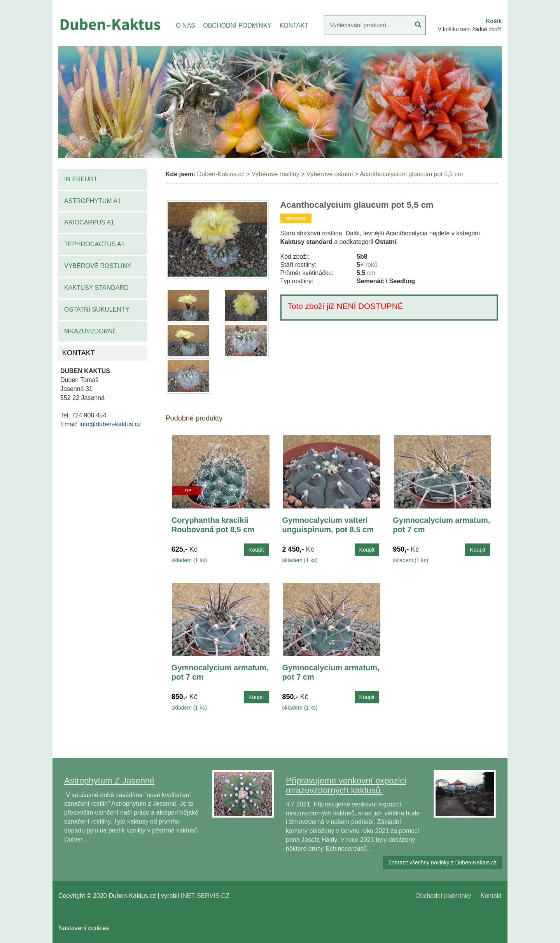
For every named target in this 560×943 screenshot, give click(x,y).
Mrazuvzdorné (90, 331)
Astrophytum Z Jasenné (109, 781)
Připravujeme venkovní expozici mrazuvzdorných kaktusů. (346, 785)
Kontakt (491, 896)
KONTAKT (294, 25)
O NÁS (185, 25)
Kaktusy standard (96, 288)
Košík (494, 21)
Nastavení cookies (84, 928)
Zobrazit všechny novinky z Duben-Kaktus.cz (442, 862)
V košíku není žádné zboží (470, 29)
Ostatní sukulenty (97, 309)
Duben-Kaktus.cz (221, 174)
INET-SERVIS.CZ (205, 896)
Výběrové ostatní (330, 174)
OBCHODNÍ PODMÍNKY (237, 25)
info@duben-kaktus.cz (110, 424)
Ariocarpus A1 (89, 222)
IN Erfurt (81, 179)
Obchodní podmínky (443, 896)
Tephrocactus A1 (94, 244)
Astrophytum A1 (93, 201)
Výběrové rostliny (98, 266)
